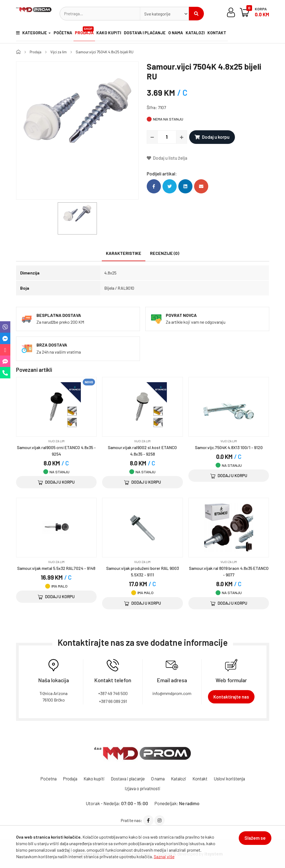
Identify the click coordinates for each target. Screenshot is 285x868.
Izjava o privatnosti (143, 788)
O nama (183, 34)
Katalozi (205, 34)
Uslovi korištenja (234, 779)
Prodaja (88, 31)
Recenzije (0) (165, 253)
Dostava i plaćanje (150, 34)
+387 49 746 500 (113, 693)
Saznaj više (164, 856)
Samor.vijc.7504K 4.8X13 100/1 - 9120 (229, 447)
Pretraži (196, 14)
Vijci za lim (60, 52)
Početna (63, 34)
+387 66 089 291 (113, 701)
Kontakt (229, 34)
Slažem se (253, 840)
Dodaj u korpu (212, 137)
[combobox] (164, 14)
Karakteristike (124, 253)
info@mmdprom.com (172, 693)
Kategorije (30, 34)
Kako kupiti (113, 34)
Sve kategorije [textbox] (157, 14)
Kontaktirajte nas (231, 697)
